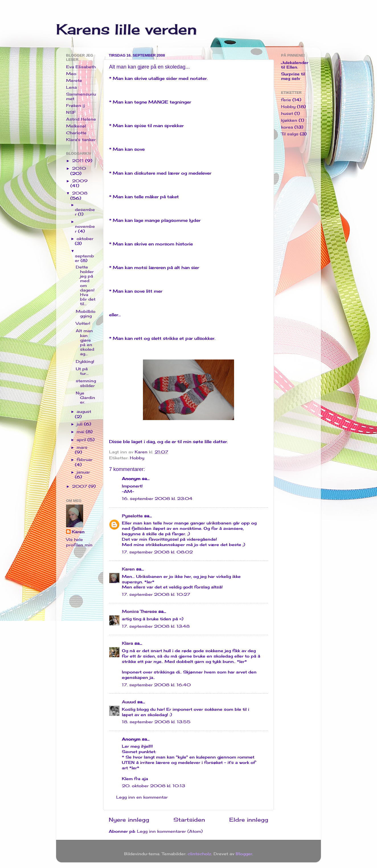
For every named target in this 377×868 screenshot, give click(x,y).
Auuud (129, 702)
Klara (127, 643)
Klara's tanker (81, 140)
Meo (71, 74)
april (82, 440)
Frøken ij (75, 106)
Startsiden (189, 820)
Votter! (83, 323)
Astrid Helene (81, 119)
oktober (85, 239)
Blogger (244, 854)
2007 (80, 486)
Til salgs (290, 134)
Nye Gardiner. (85, 398)
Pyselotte (132, 516)
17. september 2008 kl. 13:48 (156, 626)
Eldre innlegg (249, 820)
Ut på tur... (82, 371)
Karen (128, 569)
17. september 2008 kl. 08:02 (157, 552)
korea (287, 127)
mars (82, 447)
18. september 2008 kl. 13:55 (156, 722)
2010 (79, 168)
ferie (286, 100)
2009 (80, 181)
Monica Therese (139, 611)
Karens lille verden (126, 29)
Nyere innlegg (129, 820)
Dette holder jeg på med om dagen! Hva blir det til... (86, 286)
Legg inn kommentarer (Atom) (170, 831)
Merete (74, 80)
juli (80, 424)
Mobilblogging (86, 314)
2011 (79, 161)
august (84, 412)
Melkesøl (76, 126)
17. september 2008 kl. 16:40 (156, 685)
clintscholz (199, 854)
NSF (71, 112)
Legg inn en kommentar (142, 797)
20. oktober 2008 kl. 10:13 (153, 786)
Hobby (137, 458)
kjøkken (289, 120)
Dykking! (85, 361)
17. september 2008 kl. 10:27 (156, 594)
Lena (71, 87)
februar (85, 460)
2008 (80, 193)
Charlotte (76, 133)
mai (81, 432)
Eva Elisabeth (81, 67)
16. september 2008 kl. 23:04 (157, 499)
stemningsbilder (86, 383)
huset (287, 113)
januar (83, 472)
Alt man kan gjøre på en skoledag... (85, 342)
